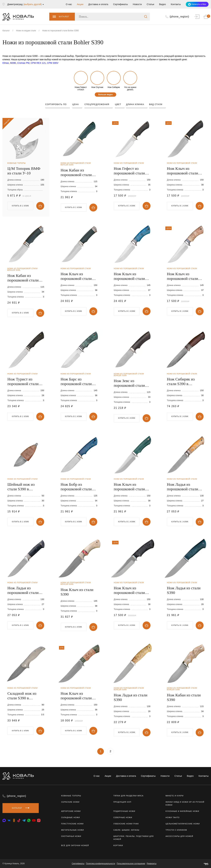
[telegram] (24, 820)
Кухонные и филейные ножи (182, 811)
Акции (80, 4)
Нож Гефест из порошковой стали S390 (129, 171)
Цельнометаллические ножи (183, 824)
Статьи (150, 4)
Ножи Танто (173, 817)
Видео (162, 4)
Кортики (118, 845)
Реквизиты (152, 864)
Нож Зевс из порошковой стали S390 (129, 383)
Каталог (61, 17)
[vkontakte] (4, 820)
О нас (69, 4)
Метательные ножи (73, 830)
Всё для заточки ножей (75, 845)
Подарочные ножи (124, 811)
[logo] (18, 17)
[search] (146, 17)
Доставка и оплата (98, 4)
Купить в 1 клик (20, 206)
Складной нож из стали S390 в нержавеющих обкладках (22, 696)
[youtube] (34, 820)
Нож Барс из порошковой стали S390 (76, 382)
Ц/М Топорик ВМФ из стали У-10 (24, 171)
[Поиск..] (112, 17)
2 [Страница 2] (111, 751)
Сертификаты (120, 4)
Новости (137, 4)
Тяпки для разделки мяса (128, 796)
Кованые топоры (71, 796)
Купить (40, 206)
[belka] (206, 864)
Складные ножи (70, 817)
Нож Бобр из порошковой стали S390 (76, 487)
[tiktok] (19, 820)
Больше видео (105, 95)
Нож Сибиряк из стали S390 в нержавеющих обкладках (181, 382)
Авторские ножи (71, 811)
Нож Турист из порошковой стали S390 (23, 382)
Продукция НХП (122, 802)
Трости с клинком (176, 830)
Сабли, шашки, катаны (126, 830)
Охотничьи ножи (71, 836)
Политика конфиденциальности (100, 864)
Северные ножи (123, 817)
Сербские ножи (70, 802)
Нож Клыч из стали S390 (77, 592)
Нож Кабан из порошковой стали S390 (76, 173)
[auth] (197, 17)
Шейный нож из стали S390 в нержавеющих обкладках (21, 487)
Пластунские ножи (72, 824)
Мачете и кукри (174, 796)
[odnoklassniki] (14, 820)
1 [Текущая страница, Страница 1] (101, 751)
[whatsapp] (29, 820)
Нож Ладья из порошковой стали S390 (183, 487)
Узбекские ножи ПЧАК (126, 824)
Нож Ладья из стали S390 (184, 590)
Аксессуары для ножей (179, 836)
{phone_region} (16, 796)
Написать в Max (197, 4)
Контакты (176, 4)
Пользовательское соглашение (131, 864)
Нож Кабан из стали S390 (184, 697)
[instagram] (39, 820)
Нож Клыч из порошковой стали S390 (183, 171)
